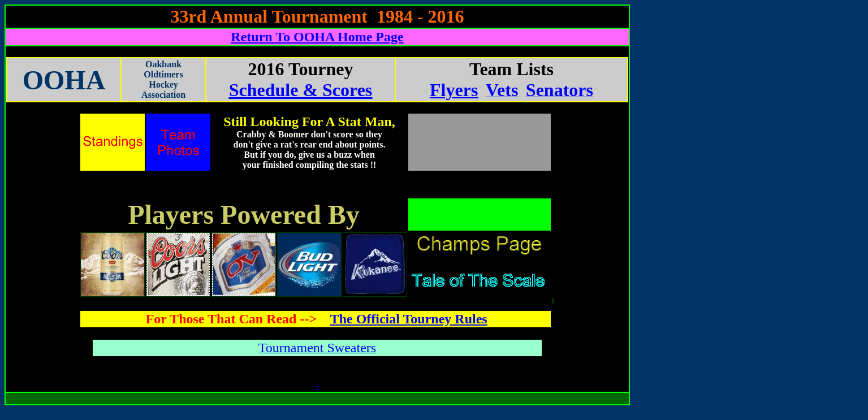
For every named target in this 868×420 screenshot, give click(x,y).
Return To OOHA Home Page (317, 37)
